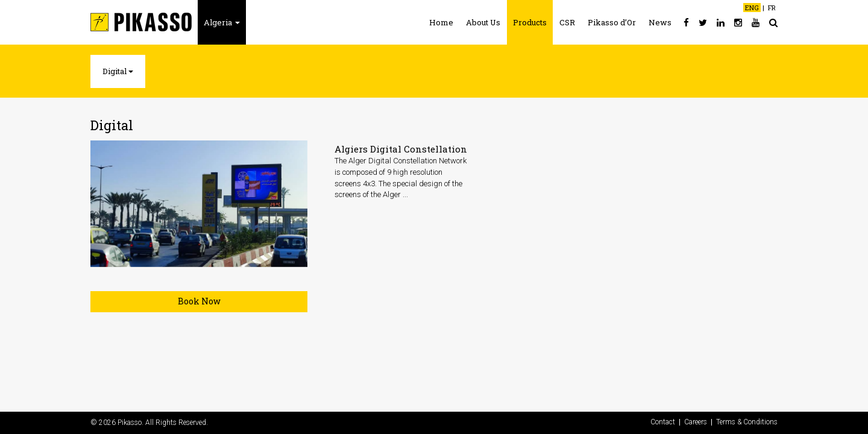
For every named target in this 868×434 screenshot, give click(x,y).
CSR (567, 22)
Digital (118, 71)
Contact (663, 422)
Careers (696, 422)
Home (441, 22)
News (660, 22)
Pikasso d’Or (612, 22)
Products (530, 22)
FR (772, 8)
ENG (752, 8)
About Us (483, 22)
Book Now (199, 301)
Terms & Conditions (747, 422)
